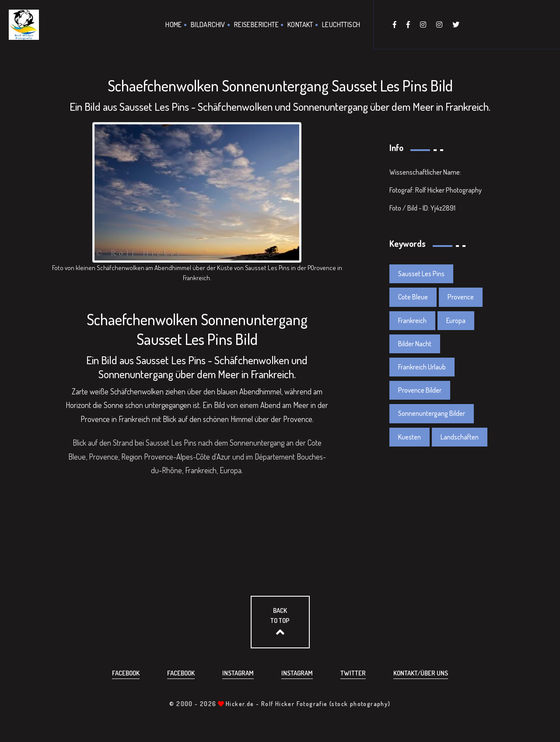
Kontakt (300, 25)
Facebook (126, 673)
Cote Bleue (413, 297)
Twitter (353, 673)
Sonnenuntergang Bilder (432, 413)
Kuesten (409, 437)
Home (174, 25)
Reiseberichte (256, 25)
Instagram (238, 673)
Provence (461, 297)
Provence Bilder (420, 390)
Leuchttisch (341, 25)
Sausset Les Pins (421, 274)
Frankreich (412, 320)
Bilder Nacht (415, 344)
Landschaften (460, 437)
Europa (456, 320)
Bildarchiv (208, 25)
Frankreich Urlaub (422, 367)
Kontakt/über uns (421, 673)
